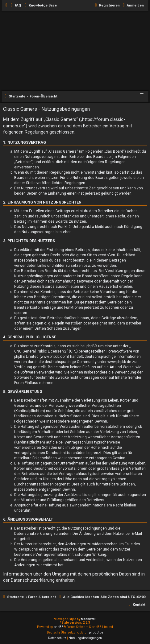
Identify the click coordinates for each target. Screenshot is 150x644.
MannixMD (89, 619)
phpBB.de (96, 632)
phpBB (59, 627)
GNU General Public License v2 (40, 351)
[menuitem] (15, 6)
